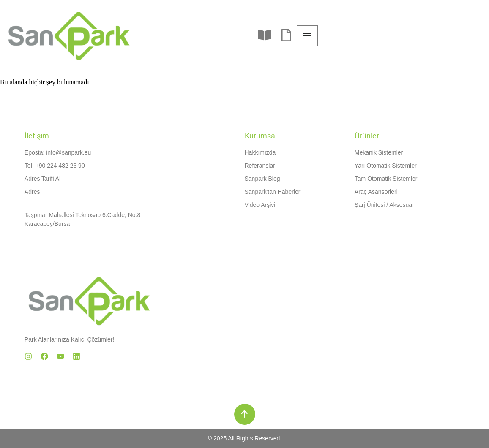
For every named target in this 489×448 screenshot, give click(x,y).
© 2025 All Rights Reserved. (244, 438)
